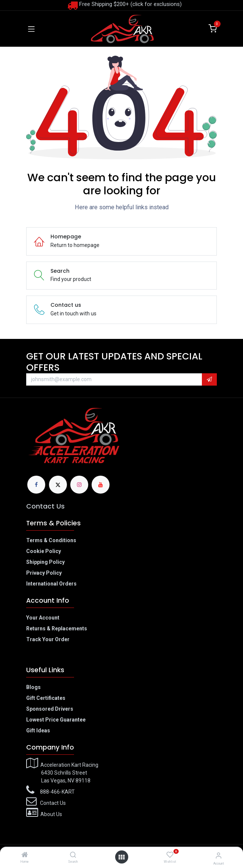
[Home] (25, 855)
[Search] (73, 855)
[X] (58, 485)
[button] (209, 380)
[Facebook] (36, 485)
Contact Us (45, 506)
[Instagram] (79, 485)
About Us (51, 814)
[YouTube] (101, 485)
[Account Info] (219, 855)
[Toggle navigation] (31, 29)
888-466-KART (57, 792)
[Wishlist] (170, 855)
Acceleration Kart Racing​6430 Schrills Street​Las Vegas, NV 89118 (62, 773)
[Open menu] (121, 857)
